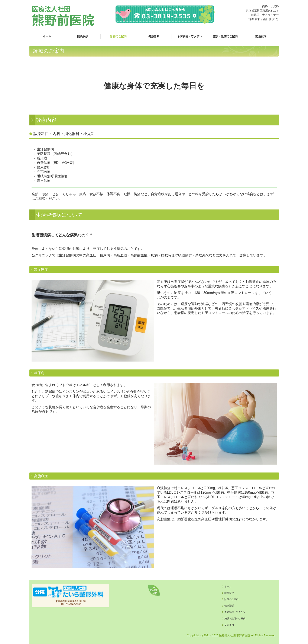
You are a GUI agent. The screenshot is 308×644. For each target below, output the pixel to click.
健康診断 (154, 36)
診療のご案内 (118, 36)
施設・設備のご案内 (225, 36)
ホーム (47, 36)
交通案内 (261, 36)
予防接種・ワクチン (190, 36)
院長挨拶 (83, 36)
